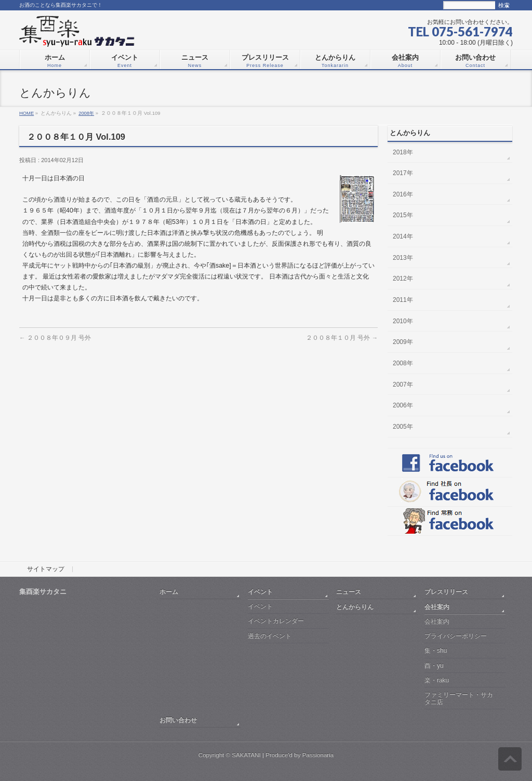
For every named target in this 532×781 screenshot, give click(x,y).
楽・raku (437, 680)
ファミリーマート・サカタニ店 (459, 698)
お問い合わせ (178, 720)
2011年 (403, 300)
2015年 (403, 215)
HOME (26, 113)
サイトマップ (46, 570)
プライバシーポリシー (456, 636)
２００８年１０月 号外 (342, 337)
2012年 (403, 279)
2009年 (403, 342)
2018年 (403, 152)
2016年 (403, 194)
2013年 (403, 258)
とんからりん (355, 607)
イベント (260, 592)
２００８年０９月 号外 (55, 337)
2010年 (403, 321)
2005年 (403, 427)
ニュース (349, 592)
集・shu (436, 651)
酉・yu (434, 666)
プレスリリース (446, 592)
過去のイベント (270, 636)
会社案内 (437, 607)
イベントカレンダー (276, 621)
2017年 (403, 173)
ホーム (169, 592)
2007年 (403, 385)
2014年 (403, 236)
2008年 (86, 113)
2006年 (403, 405)
